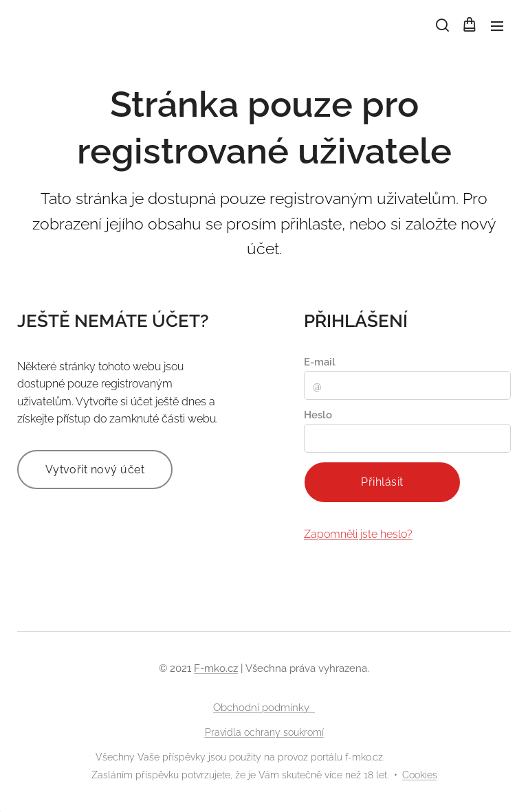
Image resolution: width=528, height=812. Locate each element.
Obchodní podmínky (264, 708)
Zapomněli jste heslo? (358, 534)
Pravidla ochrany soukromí (264, 732)
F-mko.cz (216, 668)
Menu (497, 26)
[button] (441, 25)
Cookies (420, 775)
